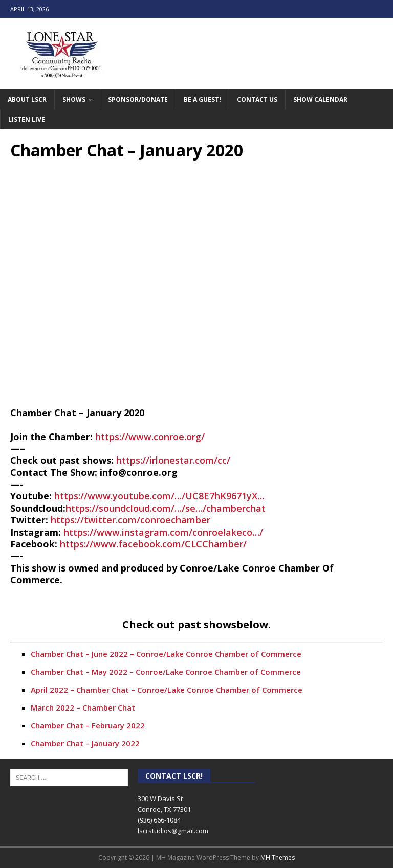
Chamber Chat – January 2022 (85, 743)
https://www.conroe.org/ (150, 437)
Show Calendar (320, 99)
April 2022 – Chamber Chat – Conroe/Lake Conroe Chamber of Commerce (167, 690)
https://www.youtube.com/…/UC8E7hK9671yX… (159, 496)
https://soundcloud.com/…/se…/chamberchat (166, 508)
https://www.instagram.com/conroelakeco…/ (163, 532)
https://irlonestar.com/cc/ (173, 460)
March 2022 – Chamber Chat (83, 707)
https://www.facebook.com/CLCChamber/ (153, 544)
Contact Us (257, 99)
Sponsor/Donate (138, 99)
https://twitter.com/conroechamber (130, 520)
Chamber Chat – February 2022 (88, 725)
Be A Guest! (202, 99)
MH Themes (278, 858)
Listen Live (27, 119)
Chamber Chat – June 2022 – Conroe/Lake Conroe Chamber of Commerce (166, 654)
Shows (74, 99)
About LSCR (27, 99)
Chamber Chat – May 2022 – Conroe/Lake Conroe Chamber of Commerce (166, 672)
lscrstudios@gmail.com (173, 831)
